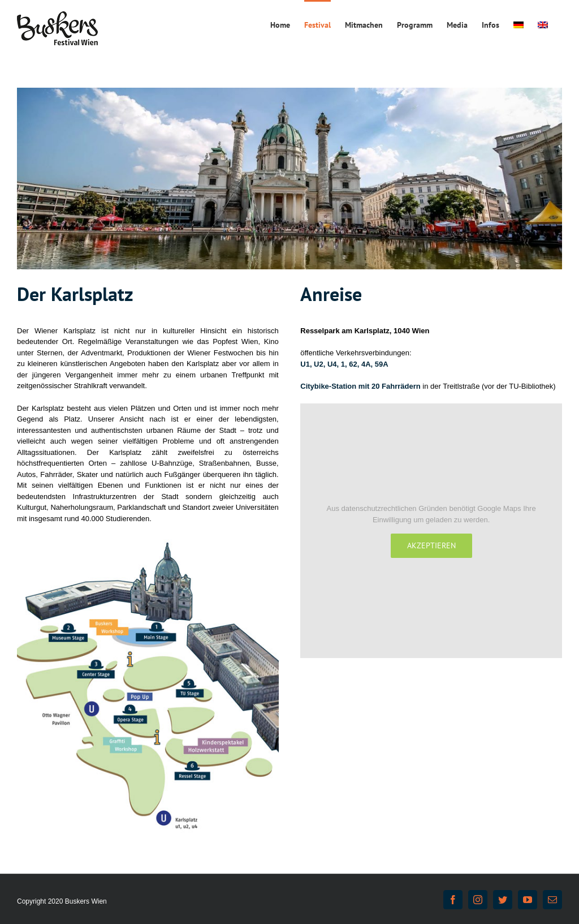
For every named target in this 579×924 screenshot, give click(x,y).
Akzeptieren (431, 545)
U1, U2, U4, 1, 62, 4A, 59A (344, 364)
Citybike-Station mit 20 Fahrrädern (360, 386)
